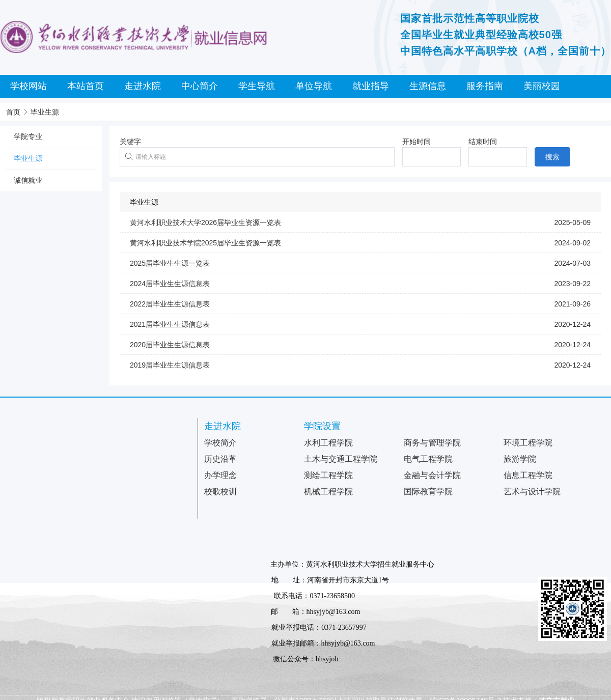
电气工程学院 (428, 459)
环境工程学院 (528, 443)
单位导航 (314, 86)
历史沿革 (220, 459)
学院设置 (322, 426)
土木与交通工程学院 (341, 459)
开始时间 (416, 142)
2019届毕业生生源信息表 (170, 365)
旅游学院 (520, 459)
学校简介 (220, 443)
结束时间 (483, 142)
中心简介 (200, 86)
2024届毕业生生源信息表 (170, 284)
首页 (13, 112)
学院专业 (28, 136)
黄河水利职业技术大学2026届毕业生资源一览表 (205, 222)
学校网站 (29, 86)
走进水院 (143, 86)
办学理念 (220, 475)
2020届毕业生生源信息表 (170, 345)
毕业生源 (45, 112)
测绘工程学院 (328, 475)
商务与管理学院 (432, 443)
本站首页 (86, 86)
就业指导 (371, 86)
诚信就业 (28, 180)
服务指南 (485, 86)
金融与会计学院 (432, 475)
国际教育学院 (428, 492)
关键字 (130, 142)
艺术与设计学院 (532, 492)
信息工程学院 (528, 475)
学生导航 (257, 86)
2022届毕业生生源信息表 (170, 304)
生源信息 (428, 86)
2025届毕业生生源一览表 (170, 263)
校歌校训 (220, 492)
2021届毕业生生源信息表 (170, 324)
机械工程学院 (328, 492)
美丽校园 (542, 86)
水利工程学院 (328, 443)
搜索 (552, 157)
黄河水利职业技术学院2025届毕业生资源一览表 (205, 243)
